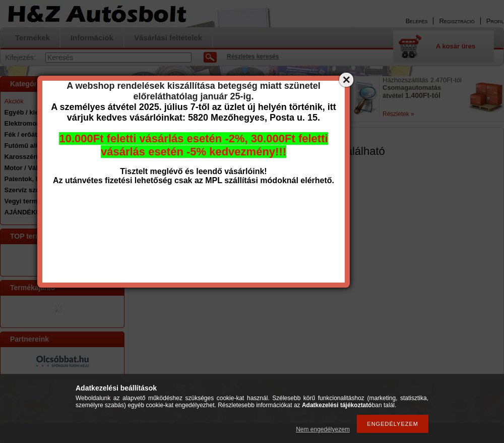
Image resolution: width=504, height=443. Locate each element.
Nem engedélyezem (323, 429)
